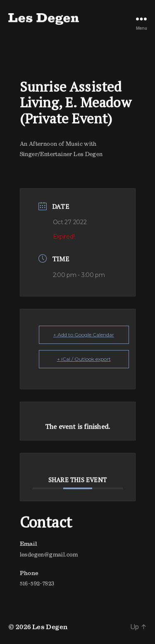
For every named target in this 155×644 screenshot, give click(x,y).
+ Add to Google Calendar (84, 335)
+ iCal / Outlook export (84, 359)
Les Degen (50, 627)
